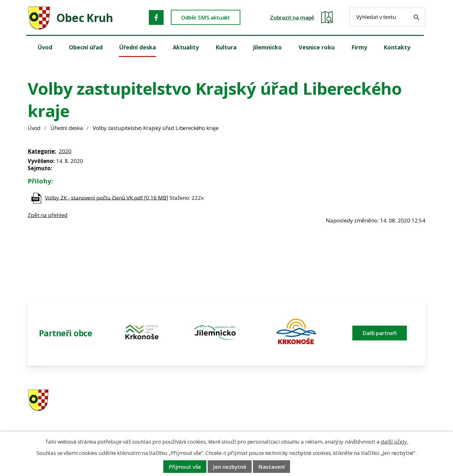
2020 (65, 151)
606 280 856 (271, 409)
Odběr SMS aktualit (206, 17)
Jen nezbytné (230, 467)
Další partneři (380, 333)
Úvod (34, 128)
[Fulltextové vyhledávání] (387, 17)
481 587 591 (271, 401)
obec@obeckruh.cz (380, 409)
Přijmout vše (185, 467)
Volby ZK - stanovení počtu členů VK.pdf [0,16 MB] (107, 197)
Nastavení (271, 467)
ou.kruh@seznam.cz (382, 401)
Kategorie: (42, 151)
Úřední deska (67, 128)
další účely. (394, 442)
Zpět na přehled (48, 215)
